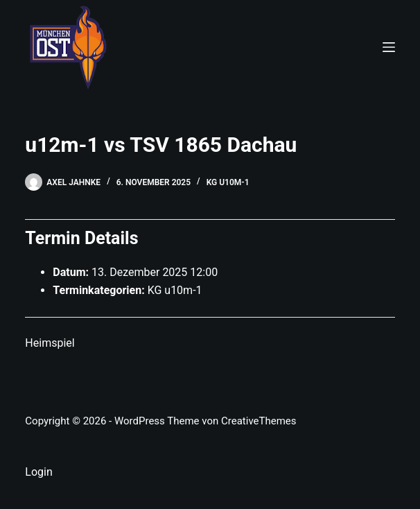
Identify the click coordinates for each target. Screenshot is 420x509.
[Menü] (389, 47)
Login (38, 472)
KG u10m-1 (228, 182)
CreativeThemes (259, 421)
